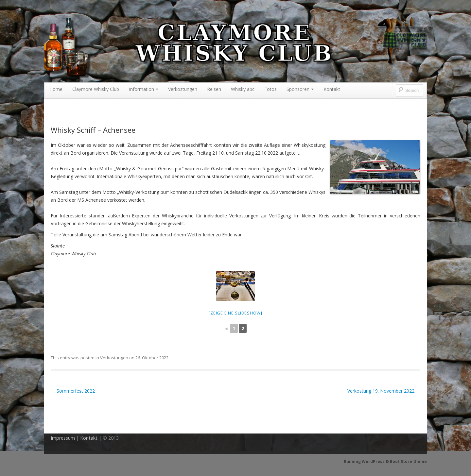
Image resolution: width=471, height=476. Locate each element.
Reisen (214, 89)
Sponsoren (300, 89)
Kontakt (332, 89)
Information (144, 89)
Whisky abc (243, 89)
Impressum (63, 438)
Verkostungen (183, 89)
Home (56, 89)
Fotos (270, 89)
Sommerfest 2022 (73, 391)
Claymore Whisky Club (96, 89)
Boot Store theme (408, 461)
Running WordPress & (367, 461)
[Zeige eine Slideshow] (235, 313)
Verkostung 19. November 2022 (384, 391)
